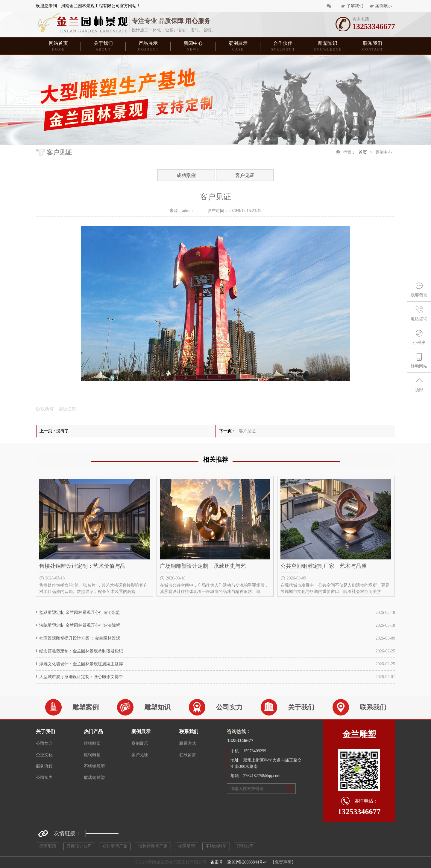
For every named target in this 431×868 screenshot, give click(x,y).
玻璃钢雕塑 (94, 778)
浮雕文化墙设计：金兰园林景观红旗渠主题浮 (81, 664)
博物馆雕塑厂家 (153, 846)
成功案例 (186, 175)
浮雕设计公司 (79, 846)
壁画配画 (48, 846)
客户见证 (245, 175)
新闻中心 (193, 46)
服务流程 (44, 766)
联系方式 (188, 743)
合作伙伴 (283, 46)
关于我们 (103, 46)
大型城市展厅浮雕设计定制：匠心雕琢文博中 (81, 677)
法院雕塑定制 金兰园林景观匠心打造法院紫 (80, 625)
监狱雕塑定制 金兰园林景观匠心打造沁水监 (80, 613)
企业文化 (44, 755)
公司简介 (44, 743)
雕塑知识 (328, 46)
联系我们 (373, 46)
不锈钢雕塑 (94, 766)
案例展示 (384, 6)
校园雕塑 (186, 846)
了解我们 (355, 6)
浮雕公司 (245, 846)
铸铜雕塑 (92, 743)
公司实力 (44, 778)
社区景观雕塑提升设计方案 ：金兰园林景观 (80, 638)
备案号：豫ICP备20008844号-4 (238, 862)
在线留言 (188, 755)
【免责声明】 (283, 862)
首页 (363, 152)
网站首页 (58, 46)
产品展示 (148, 46)
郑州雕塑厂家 (115, 846)
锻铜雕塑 (92, 755)
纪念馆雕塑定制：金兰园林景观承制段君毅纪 (81, 651)
